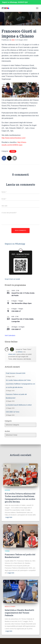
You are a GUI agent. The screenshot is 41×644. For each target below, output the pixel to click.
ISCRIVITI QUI (23, 2)
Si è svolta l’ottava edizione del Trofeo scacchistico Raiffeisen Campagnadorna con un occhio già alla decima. (20, 384)
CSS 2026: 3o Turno (13, 412)
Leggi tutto (9, 517)
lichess (20, 352)
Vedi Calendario (10, 335)
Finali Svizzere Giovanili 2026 (16, 373)
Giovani (7, 490)
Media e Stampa (10, 607)
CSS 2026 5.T (16, 329)
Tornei (13, 151)
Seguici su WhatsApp (15, 244)
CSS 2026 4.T (16, 311)
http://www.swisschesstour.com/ (14, 138)
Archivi (7, 431)
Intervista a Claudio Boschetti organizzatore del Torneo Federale (19, 613)
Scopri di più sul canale (12, 279)
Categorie (8, 421)
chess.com (12, 354)
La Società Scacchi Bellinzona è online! (19, 405)
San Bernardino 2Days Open (22, 303)
